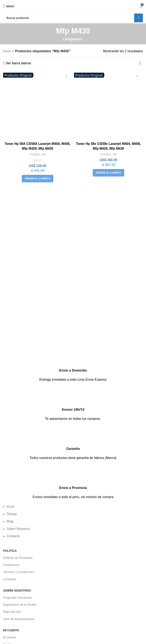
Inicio (7, 51)
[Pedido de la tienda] (140, 63)
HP (44, 154)
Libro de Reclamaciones (19, 619)
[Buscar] (73, 18)
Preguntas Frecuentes (17, 598)
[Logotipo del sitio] (73, 6)
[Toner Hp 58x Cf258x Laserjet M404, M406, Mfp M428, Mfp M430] (108, 105)
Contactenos (11, 565)
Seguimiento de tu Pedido (20, 605)
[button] (37, 178)
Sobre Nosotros (17, 591)
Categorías (72, 39)
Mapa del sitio (12, 612)
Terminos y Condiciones (19, 572)
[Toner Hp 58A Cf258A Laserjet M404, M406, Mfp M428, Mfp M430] (38, 105)
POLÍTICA (10, 551)
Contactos (10, 579)
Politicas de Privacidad (18, 558)
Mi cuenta (9, 637)
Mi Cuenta (11, 630)
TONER (35, 154)
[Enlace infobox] (73, 365)
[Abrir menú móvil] (9, 6)
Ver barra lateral (18, 63)
